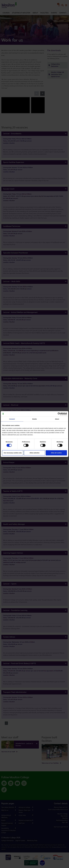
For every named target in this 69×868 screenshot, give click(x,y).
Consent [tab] (12, 419)
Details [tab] (34, 419)
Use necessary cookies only (13, 453)
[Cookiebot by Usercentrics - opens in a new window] (59, 414)
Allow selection (34, 453)
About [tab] (57, 419)
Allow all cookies (56, 453)
